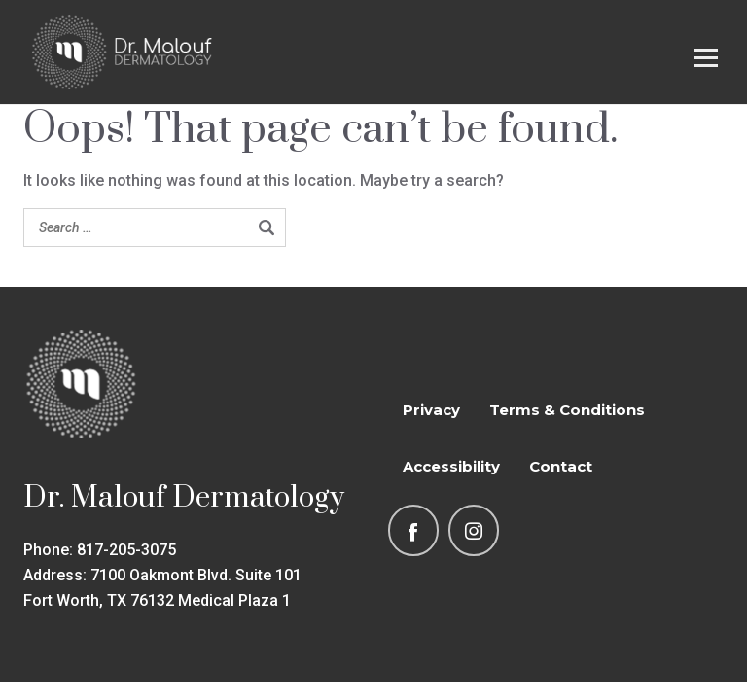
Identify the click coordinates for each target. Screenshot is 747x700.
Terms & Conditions (567, 410)
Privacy (431, 410)
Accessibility (451, 466)
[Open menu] (706, 58)
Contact (561, 466)
